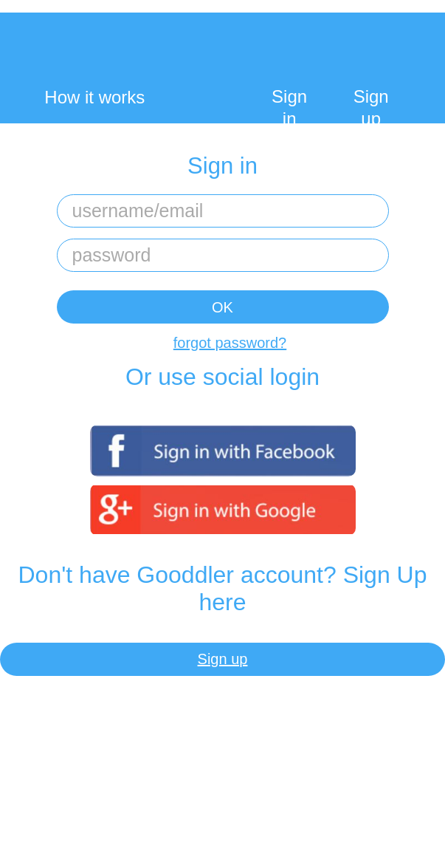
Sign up (371, 107)
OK (222, 307)
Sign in (289, 107)
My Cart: (390, 59)
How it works (94, 97)
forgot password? (230, 343)
